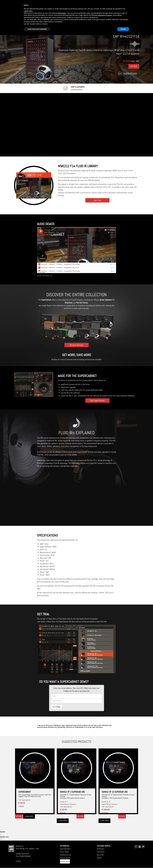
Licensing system (78, 88)
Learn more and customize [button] (37, 29)
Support (99, 858)
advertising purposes (105, 15)
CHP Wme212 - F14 (47, 276)
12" (1, 839)
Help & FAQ (100, 855)
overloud (39, 276)
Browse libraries (76, 345)
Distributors (101, 849)
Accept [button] (123, 29)
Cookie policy (65, 861)
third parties (62, 13)
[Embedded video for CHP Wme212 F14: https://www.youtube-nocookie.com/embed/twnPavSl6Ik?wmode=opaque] (76, 125)
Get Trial (97, 200)
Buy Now (134, 66)
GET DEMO (57, 707)
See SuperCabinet (97, 400)
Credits (18, 861)
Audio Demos (130, 74)
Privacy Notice (64, 852)
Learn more (29, 816)
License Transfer (65, 858)
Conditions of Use (65, 855)
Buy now (19, 816)
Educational (101, 852)
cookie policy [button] (28, 11)
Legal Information (65, 849)
